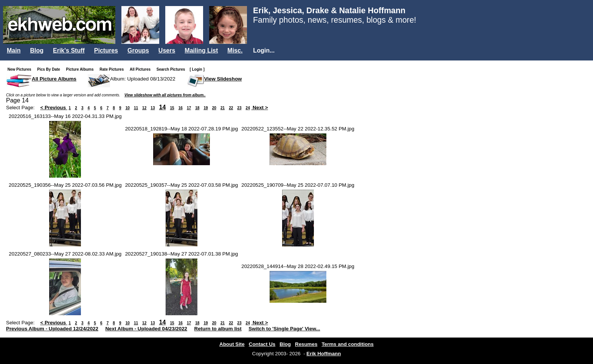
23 (239, 108)
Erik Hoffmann (324, 354)
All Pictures (142, 69)
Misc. (235, 50)
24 (248, 108)
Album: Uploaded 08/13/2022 (143, 79)
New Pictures (21, 69)
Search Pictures (172, 69)
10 (128, 108)
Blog (37, 50)
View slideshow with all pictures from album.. (165, 95)
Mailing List (201, 50)
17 (189, 108)
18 (197, 108)
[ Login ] (197, 69)
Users (167, 50)
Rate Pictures (113, 69)
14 (163, 107)
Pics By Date (50, 69)
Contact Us (262, 344)
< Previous (54, 108)
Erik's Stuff (69, 50)
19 (206, 108)
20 (214, 108)
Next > (259, 108)
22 (231, 108)
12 (144, 108)
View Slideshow (223, 79)
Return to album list (218, 329)
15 (172, 108)
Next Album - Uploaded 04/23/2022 (146, 329)
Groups (138, 50)
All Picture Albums (54, 79)
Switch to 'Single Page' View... (284, 329)
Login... (264, 50)
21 (223, 108)
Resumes (306, 344)
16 (181, 108)
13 (153, 108)
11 (136, 108)
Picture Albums (81, 69)
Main (14, 50)
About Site (232, 344)
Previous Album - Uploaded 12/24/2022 (52, 329)
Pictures (106, 50)
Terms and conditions (348, 344)
